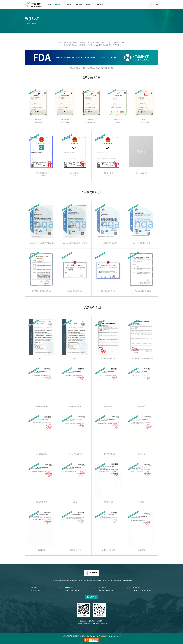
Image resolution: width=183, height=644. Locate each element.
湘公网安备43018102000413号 (111, 636)
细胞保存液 (141, 550)
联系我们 (100, 5)
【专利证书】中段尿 (118, 121)
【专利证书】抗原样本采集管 (91, 121)
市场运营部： (137, 587)
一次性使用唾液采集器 (75, 454)
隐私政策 (87, 624)
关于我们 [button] (58, 5)
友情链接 (104, 624)
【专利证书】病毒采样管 (38, 121)
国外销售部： (103, 587)
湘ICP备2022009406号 (93, 636)
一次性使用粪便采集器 (42, 454)
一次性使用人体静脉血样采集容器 (141, 358)
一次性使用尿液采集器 (108, 454)
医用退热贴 (42, 550)
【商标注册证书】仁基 (75, 174)
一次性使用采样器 (75, 550)
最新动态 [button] (79, 5)
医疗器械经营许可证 (75, 291)
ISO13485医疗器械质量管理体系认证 (42, 243)
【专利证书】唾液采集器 (65, 121)
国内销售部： (69, 587)
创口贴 (75, 502)
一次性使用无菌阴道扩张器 (108, 358)
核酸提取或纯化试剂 (42, 406)
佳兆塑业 (91, 621)
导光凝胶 (141, 502)
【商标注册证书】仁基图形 (42, 174)
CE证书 (42, 358)
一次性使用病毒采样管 (108, 550)
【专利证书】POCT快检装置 (145, 121)
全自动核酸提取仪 (75, 406)
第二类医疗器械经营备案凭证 (42, 291)
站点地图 (79, 624)
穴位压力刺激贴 (42, 502)
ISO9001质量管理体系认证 (108, 243)
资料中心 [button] (89, 5)
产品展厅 (69, 5)
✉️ (151, 5)
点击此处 (92, 68)
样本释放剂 (108, 406)
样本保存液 (141, 406)
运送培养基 (141, 454)
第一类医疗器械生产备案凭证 (141, 291)
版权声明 (96, 624)
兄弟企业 (83, 621)
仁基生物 (100, 621)
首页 (50, 5)
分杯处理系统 (108, 502)
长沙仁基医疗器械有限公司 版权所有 (74, 636)
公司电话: (34, 587)
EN (157, 5)
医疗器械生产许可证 (108, 291)
